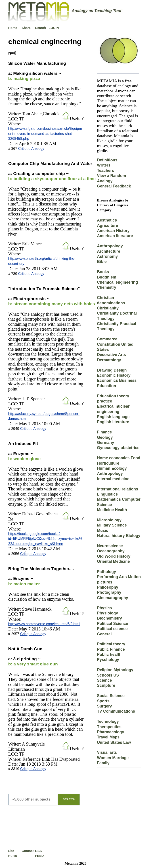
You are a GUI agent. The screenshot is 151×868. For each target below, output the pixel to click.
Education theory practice (113, 399)
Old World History (114, 556)
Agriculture (107, 226)
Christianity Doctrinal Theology (117, 316)
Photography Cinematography (112, 595)
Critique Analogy (31, 149)
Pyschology (108, 660)
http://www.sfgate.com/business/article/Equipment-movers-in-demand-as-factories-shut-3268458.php (45, 134)
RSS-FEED (39, 853)
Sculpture (106, 685)
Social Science (111, 696)
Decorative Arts (111, 355)
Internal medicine (113, 479)
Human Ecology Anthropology (112, 471)
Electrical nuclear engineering (113, 409)
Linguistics (107, 494)
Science (104, 680)
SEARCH (69, 799)
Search (40, 28)
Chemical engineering (117, 282)
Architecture (109, 251)
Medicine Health (112, 510)
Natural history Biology (119, 536)
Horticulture (108, 463)
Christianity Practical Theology (116, 326)
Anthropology (110, 246)
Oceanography (111, 551)
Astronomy (107, 256)
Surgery (104, 706)
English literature (113, 422)
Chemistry (107, 287)
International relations (117, 489)
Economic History (114, 375)
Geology (105, 437)
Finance (104, 432)
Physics (104, 608)
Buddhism (107, 277)
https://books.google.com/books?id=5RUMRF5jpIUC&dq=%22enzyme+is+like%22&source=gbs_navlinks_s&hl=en (45, 539)
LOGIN (54, 28)
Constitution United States (115, 347)
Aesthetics (107, 220)
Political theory (111, 644)
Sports (103, 701)
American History (113, 231)
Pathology (106, 572)
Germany (105, 443)
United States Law (114, 742)
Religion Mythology (115, 670)
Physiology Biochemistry (109, 616)
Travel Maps (108, 737)
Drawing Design (112, 370)
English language (113, 417)
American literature (115, 236)
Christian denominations (111, 300)
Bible (102, 262)
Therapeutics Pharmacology (110, 729)
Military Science (112, 525)
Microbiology (109, 520)
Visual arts (107, 752)
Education (106, 386)
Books (103, 272)
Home (13, 28)
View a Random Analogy (111, 178)
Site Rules (13, 853)
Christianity (108, 308)
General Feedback (114, 186)
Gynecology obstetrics (118, 448)
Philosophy (108, 587)
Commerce (107, 339)
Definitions (107, 160)
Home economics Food (119, 458)
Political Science (112, 624)
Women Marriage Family (113, 760)
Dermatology (109, 360)
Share (26, 28)
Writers (104, 165)
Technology (108, 722)
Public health (109, 655)
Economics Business (117, 380)
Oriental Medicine (113, 561)
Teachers (105, 171)
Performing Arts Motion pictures (119, 579)
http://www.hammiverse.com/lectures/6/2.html (44, 624)
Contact (28, 851)
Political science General (112, 631)
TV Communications (116, 711)
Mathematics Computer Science (119, 502)
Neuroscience (110, 546)
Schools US (108, 675)
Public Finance (111, 649)
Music (103, 531)
